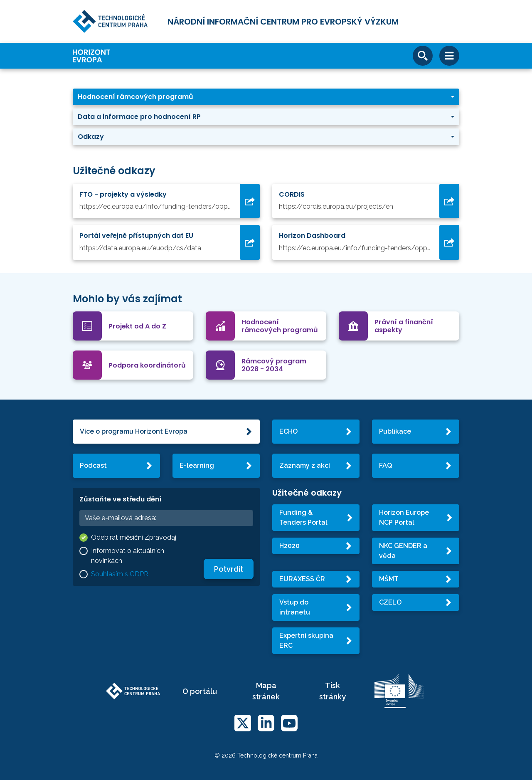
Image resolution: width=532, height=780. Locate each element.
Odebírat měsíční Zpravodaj (134, 537)
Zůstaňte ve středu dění (121, 499)
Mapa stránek (266, 691)
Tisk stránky (332, 691)
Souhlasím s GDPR (120, 574)
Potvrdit (229, 569)
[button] (266, 97)
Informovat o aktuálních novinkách (128, 556)
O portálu (200, 691)
